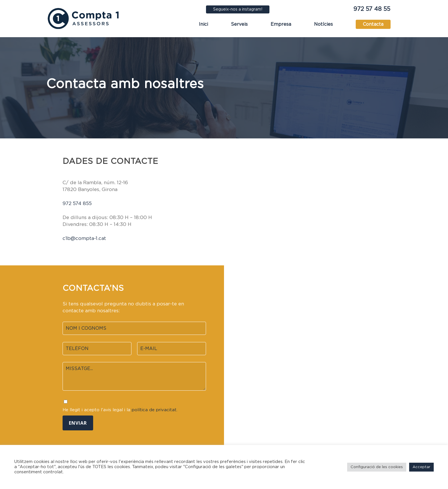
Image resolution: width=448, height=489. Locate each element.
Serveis (239, 24)
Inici (203, 24)
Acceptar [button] (421, 467)
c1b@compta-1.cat (84, 238)
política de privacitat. (155, 410)
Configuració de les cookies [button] (377, 467)
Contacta (373, 24)
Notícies (323, 24)
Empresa (281, 24)
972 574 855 (77, 203)
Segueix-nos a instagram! (238, 9)
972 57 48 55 (372, 9)
